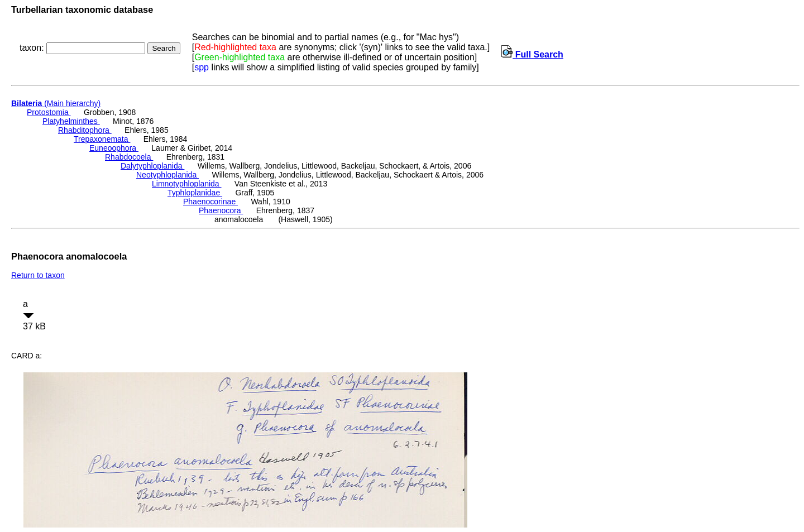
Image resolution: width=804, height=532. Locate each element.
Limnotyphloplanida (187, 184)
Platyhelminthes (71, 121)
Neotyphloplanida (167, 175)
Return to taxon (38, 275)
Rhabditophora (85, 130)
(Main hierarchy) (56, 103)
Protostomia (49, 112)
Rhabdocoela (129, 157)
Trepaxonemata (102, 139)
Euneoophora (114, 148)
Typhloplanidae (195, 193)
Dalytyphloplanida (152, 166)
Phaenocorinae (210, 202)
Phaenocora (221, 210)
